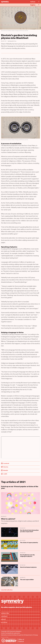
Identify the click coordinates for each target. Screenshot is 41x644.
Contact (4, 616)
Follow (33, 2)
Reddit (4, 474)
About (3, 619)
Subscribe (5, 613)
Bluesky (5, 467)
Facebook (5, 463)
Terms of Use (5, 637)
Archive (4, 622)
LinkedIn (5, 470)
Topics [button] (35, 5)
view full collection (7, 590)
